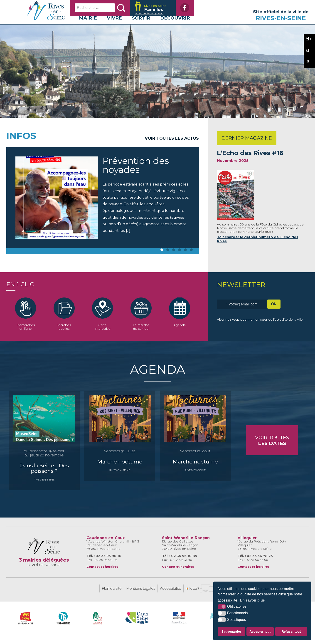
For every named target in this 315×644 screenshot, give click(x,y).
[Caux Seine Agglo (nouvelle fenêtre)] (137, 626)
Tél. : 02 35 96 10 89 (180, 564)
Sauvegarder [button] (231, 632)
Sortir (141, 26)
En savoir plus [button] (252, 600)
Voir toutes (272, 449)
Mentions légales (141, 597)
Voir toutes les (172, 147)
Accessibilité (171, 597)
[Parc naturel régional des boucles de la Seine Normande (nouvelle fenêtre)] (97, 626)
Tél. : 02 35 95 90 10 (104, 564)
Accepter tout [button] (260, 632)
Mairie (88, 26)
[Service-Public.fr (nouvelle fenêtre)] (179, 626)
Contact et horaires (102, 575)
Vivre (114, 26)
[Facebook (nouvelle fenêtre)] (181, 8)
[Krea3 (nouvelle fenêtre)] (149, 8)
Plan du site (112, 597)
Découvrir (175, 26)
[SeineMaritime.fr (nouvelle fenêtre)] (63, 626)
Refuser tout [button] (291, 632)
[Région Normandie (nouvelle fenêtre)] (26, 626)
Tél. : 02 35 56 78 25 (255, 564)
